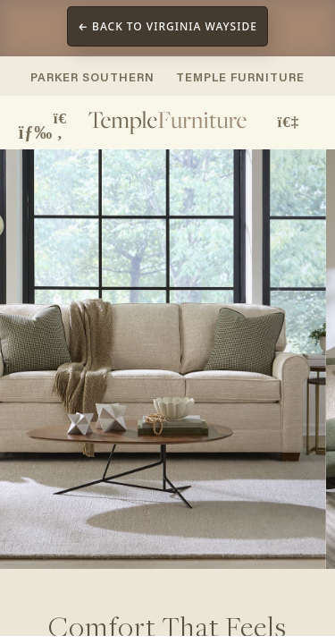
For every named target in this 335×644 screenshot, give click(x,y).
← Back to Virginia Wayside (167, 26)
